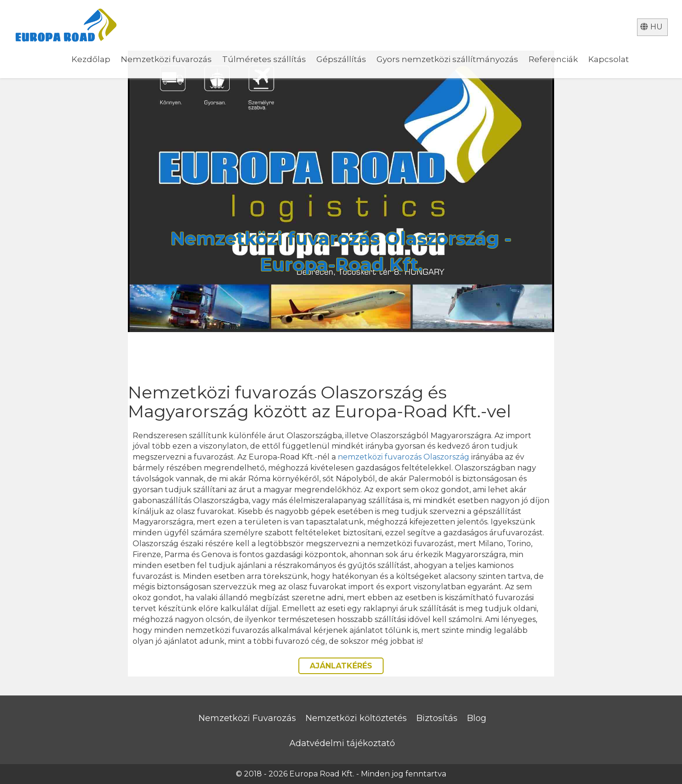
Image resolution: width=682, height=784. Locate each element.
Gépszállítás (341, 59)
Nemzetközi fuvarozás (166, 59)
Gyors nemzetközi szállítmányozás (447, 59)
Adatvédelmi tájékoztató (342, 743)
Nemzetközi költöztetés (356, 718)
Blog (477, 718)
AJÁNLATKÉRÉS (341, 666)
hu (651, 27)
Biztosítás (437, 718)
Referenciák (553, 59)
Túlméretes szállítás (264, 59)
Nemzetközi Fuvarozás (247, 718)
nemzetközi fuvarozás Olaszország (404, 457)
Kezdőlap (91, 59)
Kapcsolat (609, 59)
